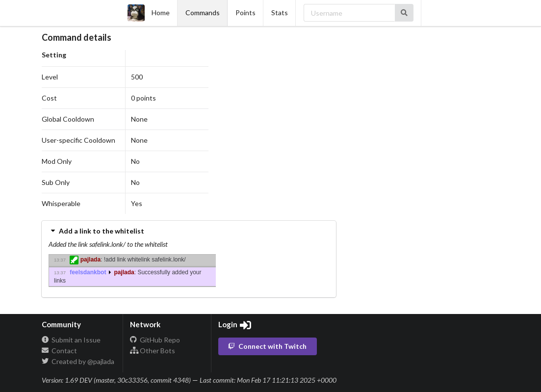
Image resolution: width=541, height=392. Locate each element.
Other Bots (153, 351)
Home (149, 13)
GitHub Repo (155, 340)
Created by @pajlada (78, 361)
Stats (280, 13)
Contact (59, 351)
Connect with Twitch (267, 346)
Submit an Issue (71, 340)
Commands (203, 13)
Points (245, 13)
